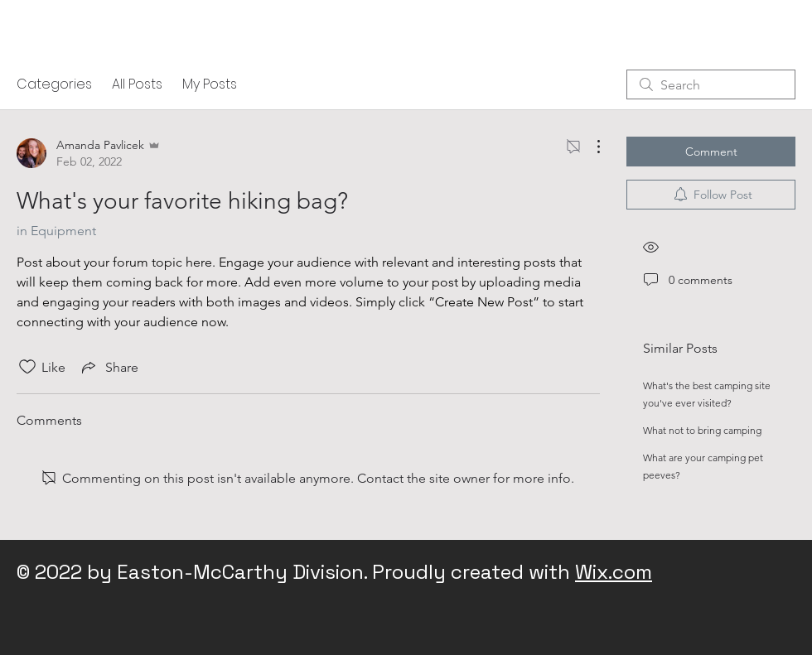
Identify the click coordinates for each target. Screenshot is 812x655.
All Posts (137, 84)
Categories (54, 84)
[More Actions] (590, 147)
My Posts (210, 84)
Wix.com (614, 572)
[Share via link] (109, 367)
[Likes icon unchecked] (27, 367)
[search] (711, 84)
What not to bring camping (702, 430)
